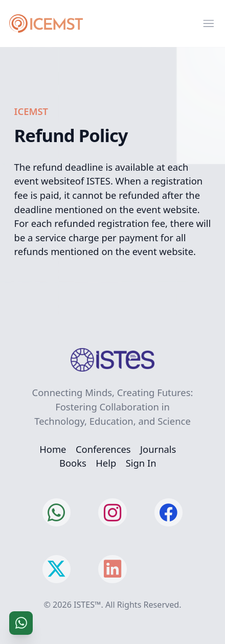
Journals (158, 449)
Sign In (141, 463)
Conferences (103, 449)
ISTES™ (87, 605)
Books (73, 463)
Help (106, 463)
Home (53, 449)
